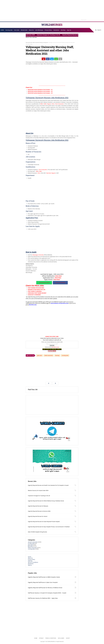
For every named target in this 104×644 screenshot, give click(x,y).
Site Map (63, 30)
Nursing (41, 42)
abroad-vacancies (33, 543)
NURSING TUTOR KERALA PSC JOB (37, 290)
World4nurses (55, 348)
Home (27, 42)
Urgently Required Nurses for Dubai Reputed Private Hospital (44, 522)
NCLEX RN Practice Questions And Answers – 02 (40, 92)
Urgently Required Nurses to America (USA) (39, 512)
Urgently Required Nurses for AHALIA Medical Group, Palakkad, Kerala (46, 501)
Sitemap (30, 562)
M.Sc (53, 105)
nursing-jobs (45, 42)
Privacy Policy (31, 560)
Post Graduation (60, 105)
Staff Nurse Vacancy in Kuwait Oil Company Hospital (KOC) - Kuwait (47, 594)
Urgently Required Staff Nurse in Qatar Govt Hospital (43, 583)
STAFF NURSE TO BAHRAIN (35, 292)
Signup (30, 566)
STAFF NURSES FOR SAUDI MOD (36, 289)
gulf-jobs (30, 547)
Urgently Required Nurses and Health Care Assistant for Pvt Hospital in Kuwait (48, 486)
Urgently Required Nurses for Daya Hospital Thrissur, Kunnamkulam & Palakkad (49, 527)
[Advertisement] (52, 11)
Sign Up (69, 30)
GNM (45, 105)
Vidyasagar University (38, 255)
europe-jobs (31, 544)
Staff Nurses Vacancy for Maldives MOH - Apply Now (43, 599)
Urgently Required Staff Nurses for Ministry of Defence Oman (45, 588)
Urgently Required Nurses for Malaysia (38, 507)
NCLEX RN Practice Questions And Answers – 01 (40, 90)
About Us (30, 559)
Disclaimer (56, 30)
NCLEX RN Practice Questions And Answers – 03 (40, 94)
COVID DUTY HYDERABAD (34, 295)
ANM (41, 105)
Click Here (58, 277)
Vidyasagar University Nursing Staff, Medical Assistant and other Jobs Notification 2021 (50, 50)
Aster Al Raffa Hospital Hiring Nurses (37, 533)
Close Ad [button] (84, 20)
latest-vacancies (36, 42)
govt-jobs (30, 42)
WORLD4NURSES (52, 25)
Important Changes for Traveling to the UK (51, 35)
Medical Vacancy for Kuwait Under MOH (27, 35)
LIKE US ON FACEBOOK (60, 283)
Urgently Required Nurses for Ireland (38, 517)
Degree (49, 105)
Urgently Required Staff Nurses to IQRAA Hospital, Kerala (44, 578)
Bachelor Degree (51, 174)
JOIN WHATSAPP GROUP (44, 283)
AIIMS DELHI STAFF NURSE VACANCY (37, 294)
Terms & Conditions (33, 563)
